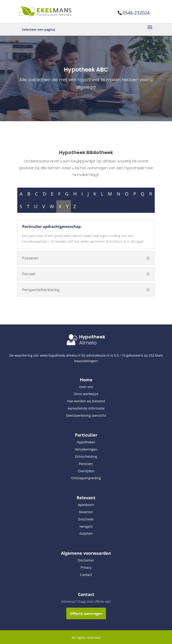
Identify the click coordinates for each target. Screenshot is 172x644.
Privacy (86, 567)
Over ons (86, 387)
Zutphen (86, 533)
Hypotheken (86, 442)
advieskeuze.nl (98, 355)
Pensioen (86, 464)
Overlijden (86, 471)
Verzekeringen (86, 449)
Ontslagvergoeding (86, 478)
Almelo (88, 343)
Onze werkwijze (86, 394)
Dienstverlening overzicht (86, 415)
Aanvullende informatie (86, 408)
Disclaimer (86, 560)
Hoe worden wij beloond (86, 401)
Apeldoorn (86, 505)
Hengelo (86, 526)
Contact (86, 575)
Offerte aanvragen (86, 613)
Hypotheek (92, 337)
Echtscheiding (86, 456)
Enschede (86, 519)
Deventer (86, 512)
